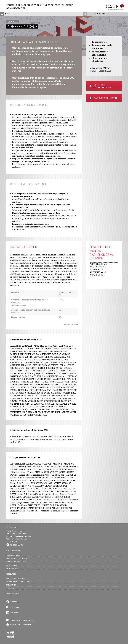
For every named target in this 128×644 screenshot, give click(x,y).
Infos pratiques (12, 565)
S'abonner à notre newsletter (22, 620)
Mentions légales (13, 568)
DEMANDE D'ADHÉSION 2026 (101, 86)
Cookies (14, 624)
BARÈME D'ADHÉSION (103, 98)
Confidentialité (25, 624)
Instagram (15, 607)
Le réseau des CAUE (98, 14)
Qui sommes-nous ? (14, 555)
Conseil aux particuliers (16, 562)
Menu (7, 14)
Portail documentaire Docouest (19, 582)
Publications (11, 585)
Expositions (11, 588)
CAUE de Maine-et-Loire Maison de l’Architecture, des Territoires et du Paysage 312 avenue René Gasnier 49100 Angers (19, 536)
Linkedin (14, 613)
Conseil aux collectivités (17, 558)
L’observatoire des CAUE (16, 578)
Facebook (14, 602)
